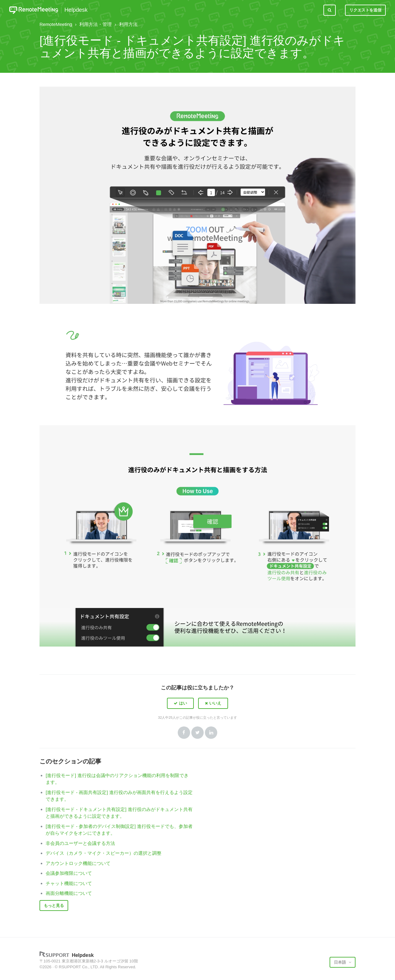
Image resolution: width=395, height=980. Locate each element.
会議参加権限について (69, 873)
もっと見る (54, 906)
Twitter (197, 733)
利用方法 (128, 24)
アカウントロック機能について (78, 863)
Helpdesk (76, 10)
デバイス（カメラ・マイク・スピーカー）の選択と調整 (104, 853)
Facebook (184, 733)
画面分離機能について (69, 893)
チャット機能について (69, 883)
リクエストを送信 (365, 10)
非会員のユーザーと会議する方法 (80, 843)
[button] (180, 703)
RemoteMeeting (56, 24)
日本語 (341, 962)
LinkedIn (211, 733)
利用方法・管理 (96, 24)
